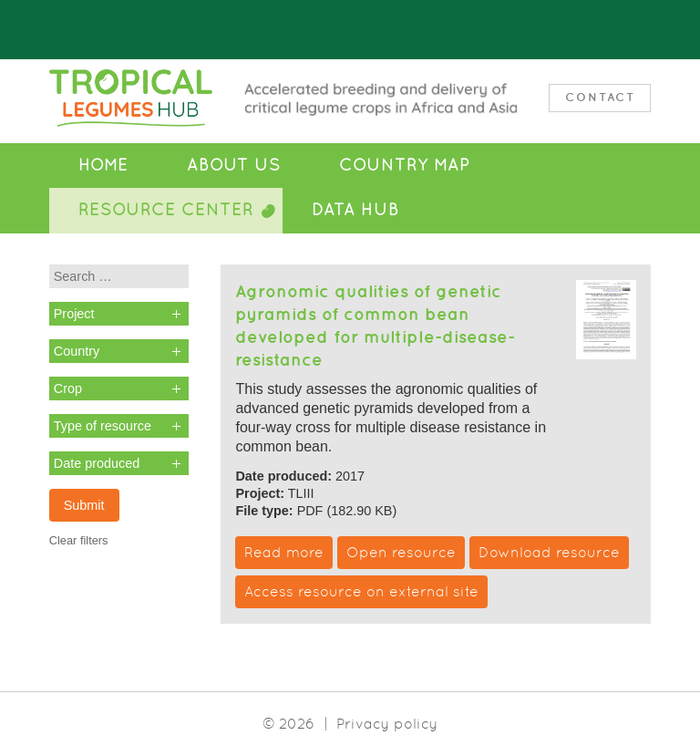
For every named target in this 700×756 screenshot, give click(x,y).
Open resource (401, 552)
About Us (234, 165)
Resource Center (166, 210)
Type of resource (103, 426)
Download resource (549, 552)
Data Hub (355, 210)
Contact (600, 97)
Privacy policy (387, 724)
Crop (68, 388)
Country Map (404, 165)
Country (77, 351)
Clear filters (79, 540)
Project (74, 314)
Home (103, 165)
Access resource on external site (361, 591)
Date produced (97, 463)
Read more (284, 552)
